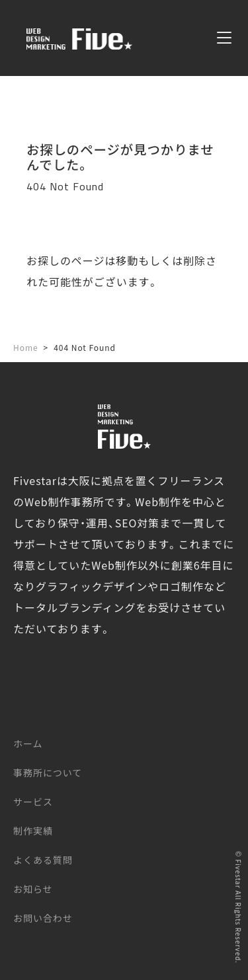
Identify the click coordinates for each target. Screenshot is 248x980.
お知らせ (33, 889)
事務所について (48, 773)
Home (26, 347)
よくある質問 (43, 860)
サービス (33, 802)
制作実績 (33, 831)
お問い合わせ (43, 918)
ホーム (28, 743)
